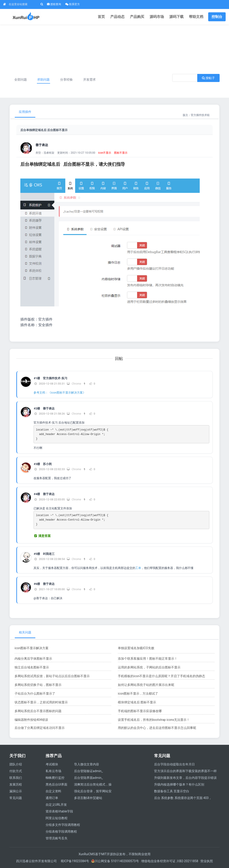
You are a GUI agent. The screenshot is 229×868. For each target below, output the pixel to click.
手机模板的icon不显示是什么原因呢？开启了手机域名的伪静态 (161, 676)
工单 (138, 568)
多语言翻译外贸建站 (88, 798)
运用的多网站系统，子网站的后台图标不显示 (149, 667)
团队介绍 (16, 764)
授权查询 (54, 4)
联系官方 (73, 4)
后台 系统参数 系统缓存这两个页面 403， (183, 798)
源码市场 (157, 17)
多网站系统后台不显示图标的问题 (38, 711)
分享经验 (66, 80)
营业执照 (207, 861)
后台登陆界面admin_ (88, 778)
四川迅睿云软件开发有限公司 (37, 861)
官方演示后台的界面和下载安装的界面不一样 (185, 771)
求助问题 (43, 80)
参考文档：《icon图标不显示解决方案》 (60, 393)
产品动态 (117, 17)
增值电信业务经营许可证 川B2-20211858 (170, 861)
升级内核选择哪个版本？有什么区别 (179, 784)
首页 (101, 17)
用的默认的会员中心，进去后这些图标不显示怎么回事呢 (157, 728)
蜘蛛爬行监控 (55, 778)
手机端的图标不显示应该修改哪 (140, 711)
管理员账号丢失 (57, 838)
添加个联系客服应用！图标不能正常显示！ (148, 659)
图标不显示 (121, 153)
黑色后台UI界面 (56, 784)
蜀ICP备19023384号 (75, 861)
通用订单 (52, 798)
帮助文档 (196, 17)
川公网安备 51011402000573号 (115, 861)
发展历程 (16, 784)
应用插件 (25, 112)
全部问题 (21, 80)
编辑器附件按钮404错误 (31, 720)
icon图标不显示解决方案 (32, 648)
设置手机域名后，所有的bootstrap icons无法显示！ (154, 720)
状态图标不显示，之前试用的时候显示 (41, 702)
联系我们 (16, 778)
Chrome (74, 384)
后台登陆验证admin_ (88, 771)
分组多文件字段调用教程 (63, 825)
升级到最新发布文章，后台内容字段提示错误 (185, 778)
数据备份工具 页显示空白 (172, 791)
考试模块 (52, 764)
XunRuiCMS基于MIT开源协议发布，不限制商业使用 (114, 854)
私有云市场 (53, 771)
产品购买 (137, 17)
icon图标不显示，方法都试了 (138, 694)
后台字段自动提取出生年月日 (174, 764)
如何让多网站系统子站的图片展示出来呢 (146, 685)
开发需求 (89, 80)
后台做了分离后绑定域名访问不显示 (40, 728)
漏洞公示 (16, 791)
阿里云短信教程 (57, 818)
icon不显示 (105, 153)
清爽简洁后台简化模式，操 (93, 784)
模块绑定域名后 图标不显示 (137, 702)
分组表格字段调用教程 (61, 831)
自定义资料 (53, 791)
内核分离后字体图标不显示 (33, 659)
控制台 (217, 17)
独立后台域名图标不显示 (32, 667)
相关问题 (25, 632)
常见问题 (16, 798)
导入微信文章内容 (87, 764)
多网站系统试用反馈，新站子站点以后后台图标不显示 (52, 676)
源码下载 (176, 17)
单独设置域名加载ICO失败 (136, 648)
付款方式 (16, 771)
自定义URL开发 (56, 805)
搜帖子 (208, 78)
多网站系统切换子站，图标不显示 (38, 685)
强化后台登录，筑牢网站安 (93, 791)
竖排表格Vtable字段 (59, 811)
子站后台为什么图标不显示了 (35, 694)
